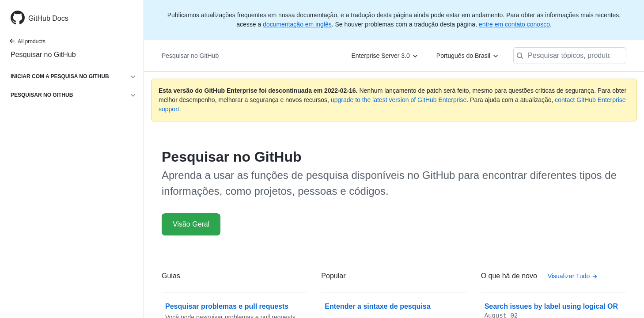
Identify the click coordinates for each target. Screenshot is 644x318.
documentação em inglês (297, 24)
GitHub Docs (48, 18)
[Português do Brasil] (468, 56)
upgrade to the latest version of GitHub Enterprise (399, 100)
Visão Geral (191, 224)
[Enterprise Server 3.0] (385, 56)
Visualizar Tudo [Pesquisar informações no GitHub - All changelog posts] (573, 276)
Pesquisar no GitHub (43, 55)
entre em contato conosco (514, 24)
